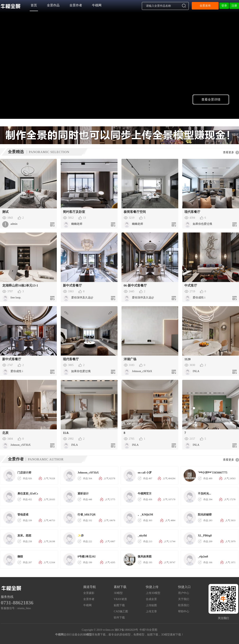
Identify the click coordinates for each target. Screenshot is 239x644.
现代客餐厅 (192, 212)
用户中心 (184, 593)
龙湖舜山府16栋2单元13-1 (20, 285)
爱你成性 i (199, 298)
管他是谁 (23, 515)
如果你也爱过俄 (202, 224)
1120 (187, 359)
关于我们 (184, 599)
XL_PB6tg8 (205, 536)
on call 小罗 (145, 473)
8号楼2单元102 (87, 557)
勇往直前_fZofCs (28, 494)
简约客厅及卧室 (74, 212)
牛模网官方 (145, 494)
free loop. (27, 298)
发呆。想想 (24, 536)
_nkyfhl (142, 536)
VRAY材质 (120, 599)
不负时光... (204, 494)
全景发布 (205, 6)
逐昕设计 (83, 494)
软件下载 (119, 618)
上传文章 (151, 611)
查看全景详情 (211, 100)
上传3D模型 (153, 593)
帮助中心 (184, 611)
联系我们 (184, 605)
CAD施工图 (121, 611)
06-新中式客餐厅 (135, 285)
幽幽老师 (77, 224)
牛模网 (97, 5)
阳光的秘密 (205, 515)
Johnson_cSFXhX (142, 371)
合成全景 (151, 599)
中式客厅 (191, 285)
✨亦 (81, 536)
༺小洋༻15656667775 (213, 473)
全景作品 (53, 5)
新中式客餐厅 (72, 285)
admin (14, 224)
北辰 (5, 433)
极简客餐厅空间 (135, 212)
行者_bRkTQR (87, 515)
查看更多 (229, 152)
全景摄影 (89, 593)
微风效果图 (145, 557)
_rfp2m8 (203, 557)
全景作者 (76, 5)
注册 (234, 6)
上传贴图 (151, 605)
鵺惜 (20, 557)
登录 (224, 6)
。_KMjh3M (145, 515)
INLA (196, 371)
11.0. (66, 433)
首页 (34, 5)
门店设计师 (24, 473)
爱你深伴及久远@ (82, 298)
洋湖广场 (130, 359)
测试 (5, 212)
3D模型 (118, 593)
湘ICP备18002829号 (126, 630)
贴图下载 (119, 605)
